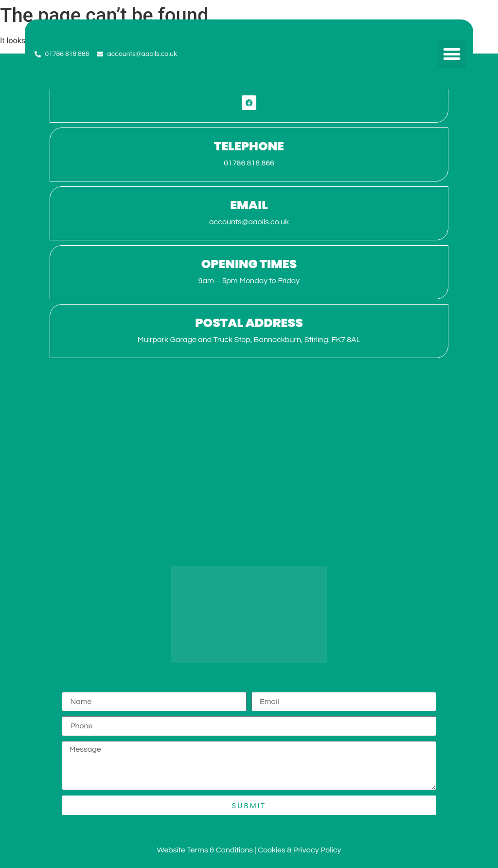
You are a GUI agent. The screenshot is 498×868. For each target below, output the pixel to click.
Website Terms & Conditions (205, 850)
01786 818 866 (249, 163)
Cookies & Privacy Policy (300, 850)
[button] (452, 54)
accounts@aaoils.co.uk (249, 222)
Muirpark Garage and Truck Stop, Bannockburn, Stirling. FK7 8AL (249, 340)
